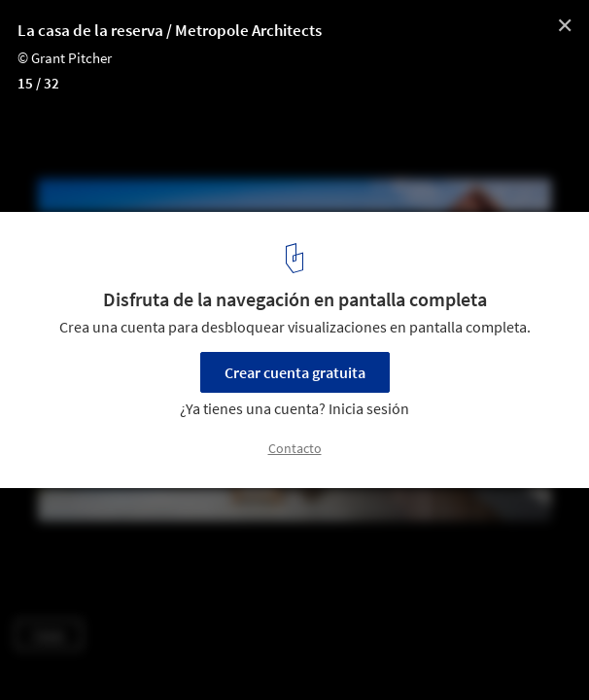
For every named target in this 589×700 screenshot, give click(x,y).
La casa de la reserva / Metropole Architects (170, 30)
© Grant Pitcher (65, 58)
